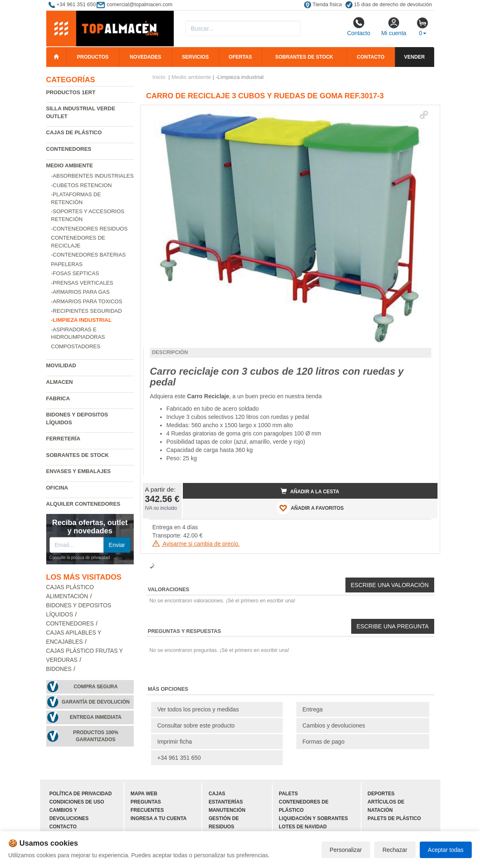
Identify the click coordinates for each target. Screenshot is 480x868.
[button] (424, 115)
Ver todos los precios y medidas (198, 709)
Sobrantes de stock (304, 57)
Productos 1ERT (71, 92)
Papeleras (67, 264)
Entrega (313, 709)
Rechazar (395, 850)
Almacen (60, 382)
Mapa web (144, 794)
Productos (93, 57)
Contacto (359, 26)
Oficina (57, 488)
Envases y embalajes (79, 471)
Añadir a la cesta (310, 491)
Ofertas (240, 57)
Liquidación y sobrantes (313, 818)
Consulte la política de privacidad (80, 558)
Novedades (145, 57)
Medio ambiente (70, 165)
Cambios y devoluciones (334, 725)
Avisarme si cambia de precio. (196, 544)
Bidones (59, 669)
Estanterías (226, 802)
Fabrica (58, 398)
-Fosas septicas (75, 273)
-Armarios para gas (80, 292)
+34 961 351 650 (179, 758)
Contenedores (69, 149)
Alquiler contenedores (83, 504)
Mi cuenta (394, 26)
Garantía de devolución (96, 702)
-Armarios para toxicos (87, 301)
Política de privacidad (81, 794)
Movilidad (61, 365)
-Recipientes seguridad (87, 311)
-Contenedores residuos (90, 229)
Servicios (195, 57)
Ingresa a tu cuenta (158, 818)
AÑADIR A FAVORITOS (310, 508)
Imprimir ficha (175, 742)
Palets (288, 794)
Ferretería (63, 439)
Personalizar (346, 850)
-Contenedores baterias (89, 255)
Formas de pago (324, 742)
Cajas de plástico (74, 132)
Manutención (227, 810)
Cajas (217, 794)
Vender (414, 57)
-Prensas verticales (82, 283)
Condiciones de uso (77, 802)
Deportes (381, 794)
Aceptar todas (446, 850)
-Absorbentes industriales (92, 176)
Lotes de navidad (303, 827)
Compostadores (76, 346)
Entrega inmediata (96, 717)
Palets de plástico (394, 818)
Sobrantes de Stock (78, 455)
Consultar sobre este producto (196, 725)
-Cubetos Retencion (82, 185)
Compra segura (96, 687)
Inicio (159, 77)
